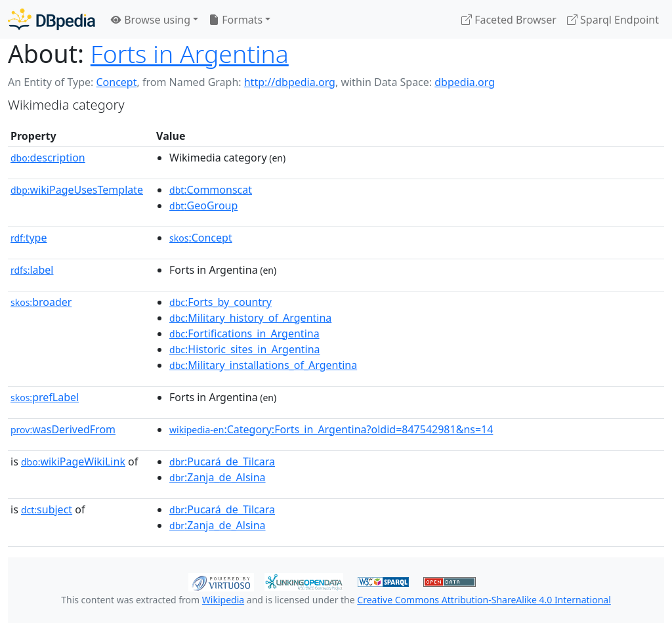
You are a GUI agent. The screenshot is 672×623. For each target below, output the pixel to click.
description (48, 158)
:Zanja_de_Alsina (218, 477)
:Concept (201, 238)
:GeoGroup (203, 205)
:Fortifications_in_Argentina (244, 333)
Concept (116, 82)
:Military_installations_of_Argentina (263, 365)
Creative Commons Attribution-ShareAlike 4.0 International (484, 600)
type (29, 238)
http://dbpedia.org (290, 82)
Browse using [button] (151, 20)
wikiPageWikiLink (73, 462)
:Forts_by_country (220, 302)
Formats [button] (236, 20)
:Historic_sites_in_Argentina (245, 349)
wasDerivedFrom (63, 429)
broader (41, 302)
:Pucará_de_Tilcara (222, 462)
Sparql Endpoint (613, 20)
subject (47, 509)
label (32, 270)
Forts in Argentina (190, 54)
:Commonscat (211, 190)
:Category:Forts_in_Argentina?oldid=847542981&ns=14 (331, 429)
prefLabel (45, 397)
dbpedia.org (465, 82)
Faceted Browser (509, 20)
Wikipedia (223, 600)
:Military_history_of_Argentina (250, 318)
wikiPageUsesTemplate (77, 190)
